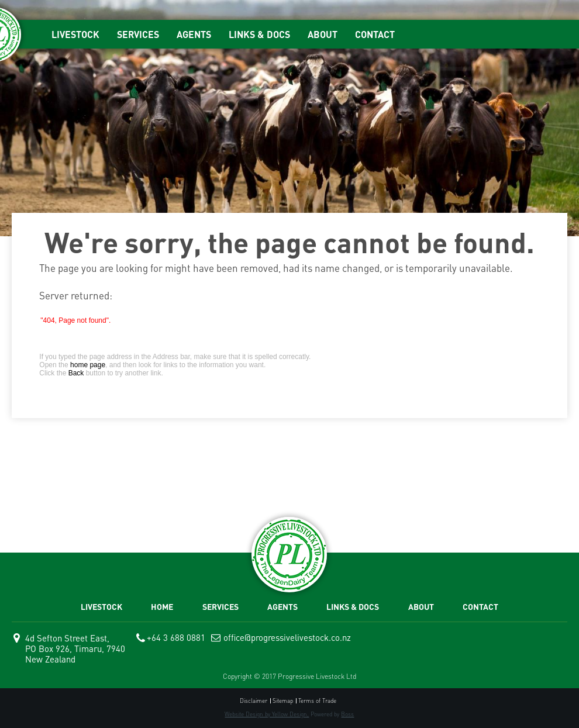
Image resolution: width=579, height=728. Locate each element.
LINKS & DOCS (259, 34)
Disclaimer (254, 701)
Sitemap (283, 701)
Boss (347, 714)
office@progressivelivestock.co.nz (287, 637)
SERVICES (138, 34)
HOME (162, 607)
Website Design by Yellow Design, (267, 714)
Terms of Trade (317, 701)
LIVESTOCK (75, 34)
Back (76, 373)
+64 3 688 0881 (176, 637)
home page (88, 365)
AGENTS (194, 34)
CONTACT (375, 34)
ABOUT (323, 34)
